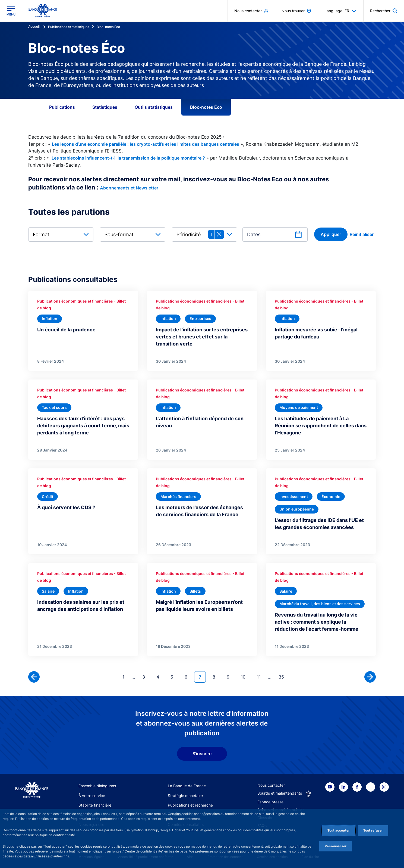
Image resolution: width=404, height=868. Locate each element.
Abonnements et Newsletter (129, 188)
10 (245, 676)
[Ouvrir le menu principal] (11, 11)
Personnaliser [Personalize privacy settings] (336, 846)
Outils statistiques (154, 107)
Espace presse (270, 802)
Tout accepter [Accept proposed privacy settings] (339, 830)
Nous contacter (271, 785)
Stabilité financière (95, 805)
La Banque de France (187, 786)
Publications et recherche (190, 805)
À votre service (92, 796)
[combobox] (61, 234)
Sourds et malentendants (280, 793)
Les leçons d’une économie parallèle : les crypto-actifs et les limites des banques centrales (146, 144)
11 (261, 676)
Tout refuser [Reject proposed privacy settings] (373, 830)
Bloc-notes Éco (206, 107)
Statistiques (105, 107)
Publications (62, 107)
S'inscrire (202, 754)
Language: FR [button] (341, 11)
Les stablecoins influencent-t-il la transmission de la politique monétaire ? (128, 158)
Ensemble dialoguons (97, 786)
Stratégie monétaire (185, 796)
